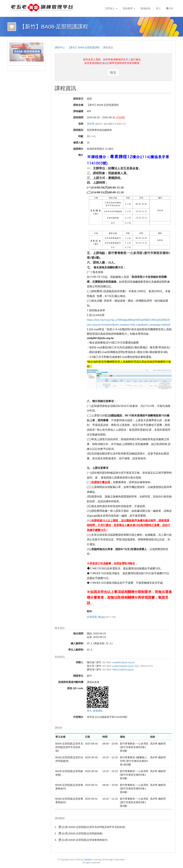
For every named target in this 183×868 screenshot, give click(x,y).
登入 (128, 59)
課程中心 (60, 47)
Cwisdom (88, 860)
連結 (104, 63)
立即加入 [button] (111, 8)
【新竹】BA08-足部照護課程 (84, 47)
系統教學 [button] (129, 8)
